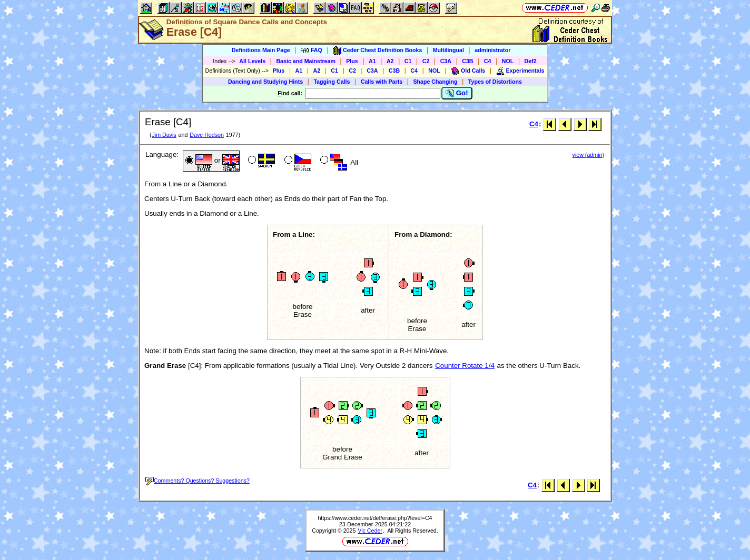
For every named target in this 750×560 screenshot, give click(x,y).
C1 (408, 61)
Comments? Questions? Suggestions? (198, 481)
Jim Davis (164, 135)
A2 (390, 61)
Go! (457, 93)
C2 (426, 61)
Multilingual (448, 50)
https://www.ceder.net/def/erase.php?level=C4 (375, 518)
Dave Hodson (207, 135)
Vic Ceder (370, 531)
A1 (372, 61)
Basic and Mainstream (306, 61)
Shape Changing (435, 82)
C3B (467, 61)
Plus (352, 61)
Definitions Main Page (261, 50)
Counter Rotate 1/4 (465, 366)
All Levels (252, 61)
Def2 (531, 61)
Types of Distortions (495, 82)
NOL (508, 61)
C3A (446, 61)
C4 (488, 61)
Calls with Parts (382, 82)
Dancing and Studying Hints (265, 82)
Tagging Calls (332, 82)
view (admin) (588, 155)
